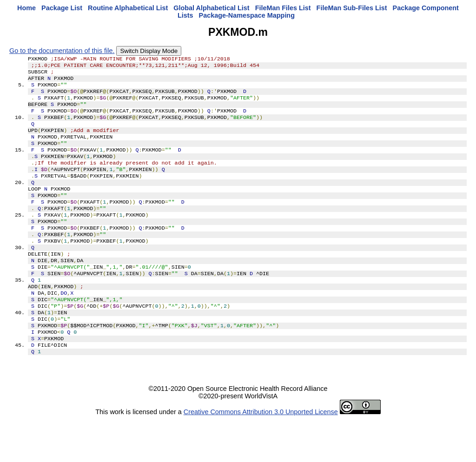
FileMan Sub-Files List (352, 8)
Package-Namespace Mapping (247, 15)
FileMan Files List (283, 8)
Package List (62, 8)
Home (26, 8)
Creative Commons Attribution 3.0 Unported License (261, 455)
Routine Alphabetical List (128, 8)
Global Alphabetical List (211, 8)
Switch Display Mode (149, 51)
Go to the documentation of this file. (62, 51)
